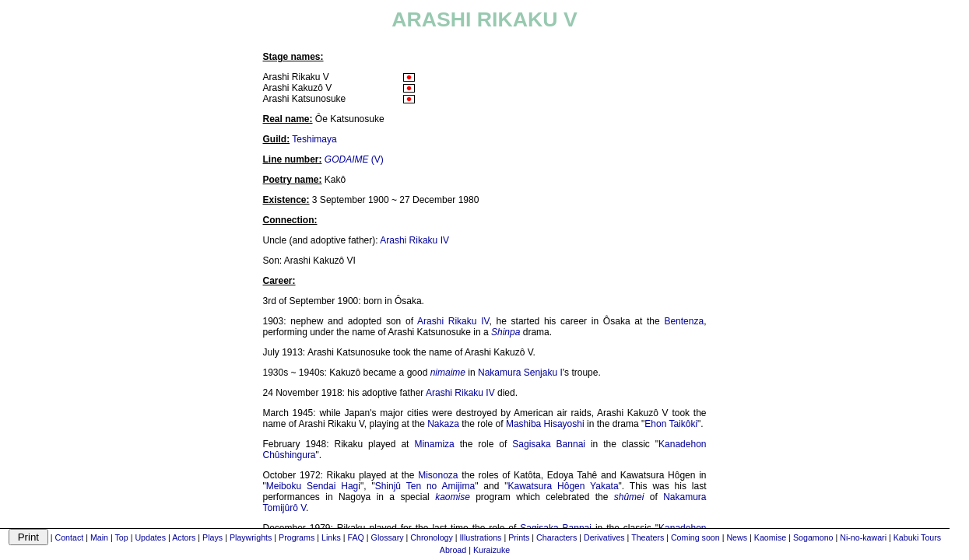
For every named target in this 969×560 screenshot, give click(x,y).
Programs (297, 537)
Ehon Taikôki (671, 424)
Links (331, 537)
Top (122, 537)
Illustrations (481, 537)
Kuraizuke (492, 550)
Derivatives (604, 537)
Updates (150, 537)
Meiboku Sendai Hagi (313, 486)
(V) (354, 159)
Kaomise (770, 537)
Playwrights (251, 537)
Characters (556, 537)
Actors (184, 537)
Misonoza (438, 475)
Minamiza (434, 444)
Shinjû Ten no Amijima (425, 486)
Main (99, 537)
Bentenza (684, 321)
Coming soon (695, 537)
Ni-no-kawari (863, 537)
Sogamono (813, 537)
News (737, 537)
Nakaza (443, 424)
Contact (69, 537)
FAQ (356, 537)
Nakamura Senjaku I (520, 373)
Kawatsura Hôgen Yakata (563, 486)
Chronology (432, 537)
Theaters (648, 537)
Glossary (388, 537)
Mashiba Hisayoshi (545, 424)
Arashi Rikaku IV (414, 240)
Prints (519, 537)
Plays (212, 537)
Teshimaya (314, 139)
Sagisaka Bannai (549, 444)
